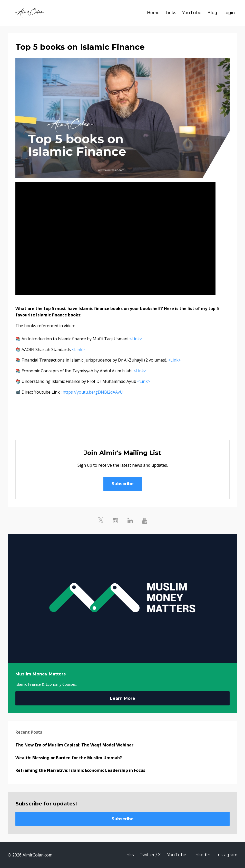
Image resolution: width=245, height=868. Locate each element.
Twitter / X (150, 855)
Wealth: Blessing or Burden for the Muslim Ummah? (69, 758)
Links (171, 13)
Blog (212, 13)
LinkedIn (201, 855)
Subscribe (123, 484)
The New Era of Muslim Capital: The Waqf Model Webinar (74, 745)
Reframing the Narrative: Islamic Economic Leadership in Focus (80, 770)
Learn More (123, 698)
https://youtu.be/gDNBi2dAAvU (93, 392)
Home (153, 13)
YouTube (192, 13)
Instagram (227, 855)
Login (229, 13)
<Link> (136, 339)
